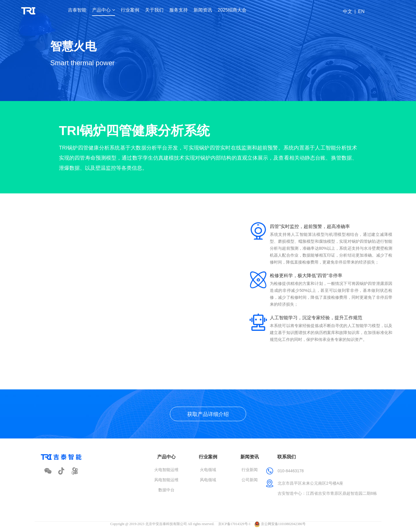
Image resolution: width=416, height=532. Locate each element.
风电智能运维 (166, 480)
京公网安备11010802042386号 (280, 524)
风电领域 (208, 480)
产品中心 (103, 10)
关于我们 (154, 10)
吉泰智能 (77, 10)
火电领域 (208, 470)
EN (361, 11)
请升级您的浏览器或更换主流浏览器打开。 (125, 280)
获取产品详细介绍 (208, 414)
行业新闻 (250, 470)
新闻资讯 (203, 10)
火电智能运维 (166, 470)
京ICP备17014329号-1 (234, 524)
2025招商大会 (232, 10)
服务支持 (179, 10)
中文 (348, 11)
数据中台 (166, 490)
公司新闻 (250, 480)
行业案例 (130, 10)
